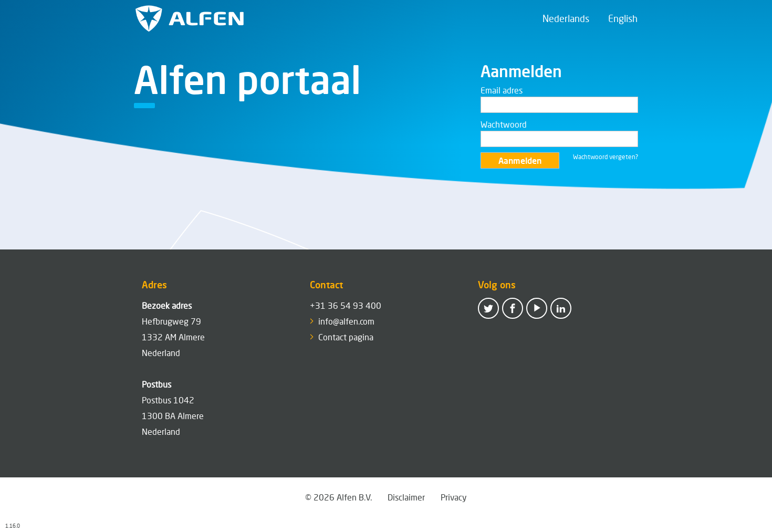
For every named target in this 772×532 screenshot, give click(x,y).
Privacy (454, 497)
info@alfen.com (346, 321)
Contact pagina (346, 337)
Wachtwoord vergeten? (606, 157)
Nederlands (566, 18)
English (623, 18)
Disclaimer (406, 497)
